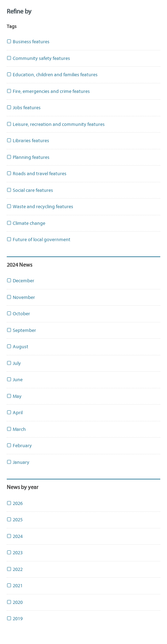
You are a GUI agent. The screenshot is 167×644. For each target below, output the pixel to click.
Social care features (30, 190)
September (21, 330)
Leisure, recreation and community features (56, 124)
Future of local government (39, 240)
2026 (15, 503)
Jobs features (24, 108)
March (16, 429)
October (18, 314)
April (15, 413)
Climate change (26, 223)
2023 (15, 553)
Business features (28, 42)
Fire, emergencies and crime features (48, 91)
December (21, 281)
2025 (15, 520)
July (14, 363)
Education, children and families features (52, 75)
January (18, 462)
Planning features (28, 157)
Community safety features (38, 58)
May (14, 396)
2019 (15, 619)
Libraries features (28, 141)
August (18, 347)
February (19, 446)
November (21, 297)
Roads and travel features (37, 174)
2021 (15, 586)
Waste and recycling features (40, 207)
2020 (15, 602)
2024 (15, 536)
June (15, 380)
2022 (15, 569)
